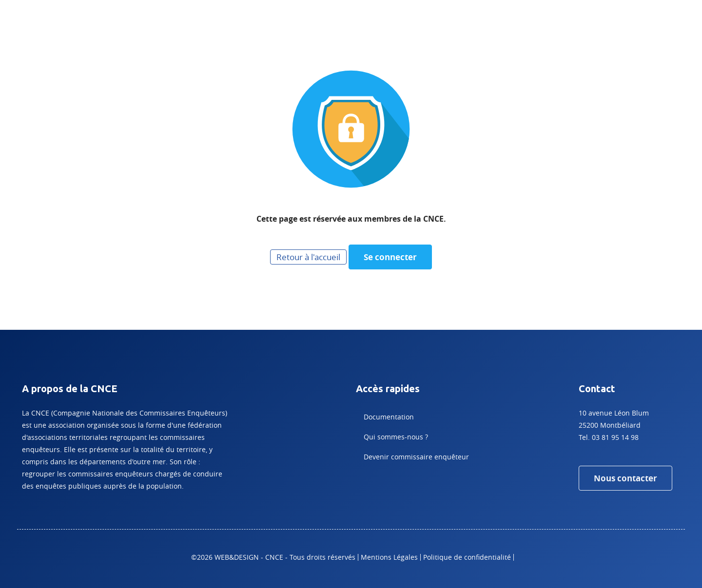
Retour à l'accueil (308, 257)
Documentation (389, 417)
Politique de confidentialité (467, 557)
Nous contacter (625, 478)
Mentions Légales (389, 557)
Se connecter (390, 257)
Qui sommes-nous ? (396, 437)
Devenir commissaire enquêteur (416, 457)
